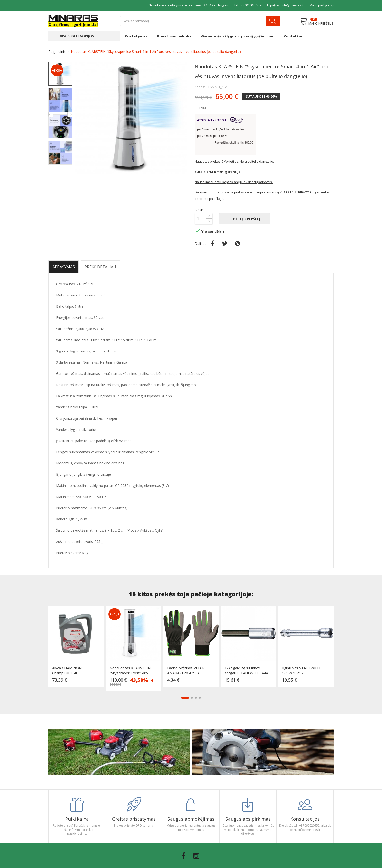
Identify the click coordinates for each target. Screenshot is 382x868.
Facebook (183, 856)
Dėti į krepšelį (246, 219)
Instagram (196, 856)
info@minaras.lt (292, 5)
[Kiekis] (201, 219)
